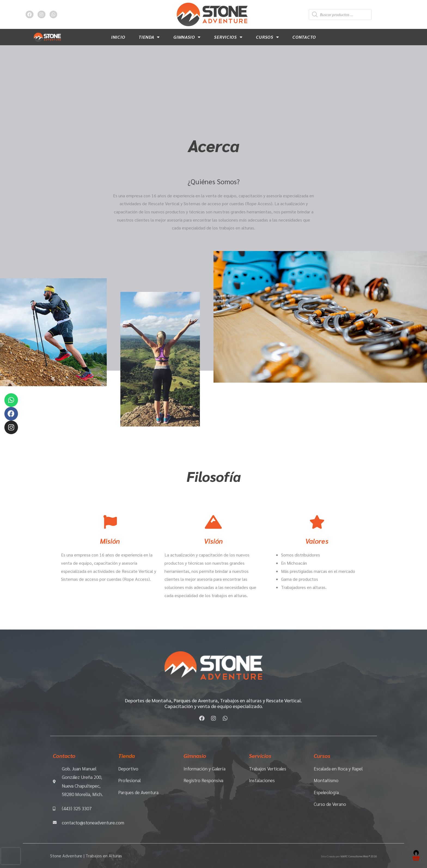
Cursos (267, 37)
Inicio (118, 37)
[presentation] (11, 856)
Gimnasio (187, 37)
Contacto (304, 37)
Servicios (228, 37)
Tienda (149, 37)
